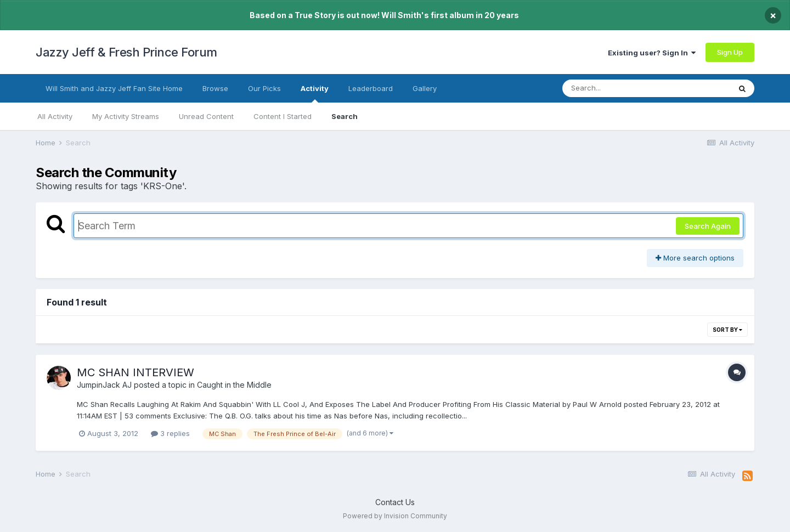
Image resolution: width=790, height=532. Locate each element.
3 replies (170, 433)
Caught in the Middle (234, 385)
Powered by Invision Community (395, 516)
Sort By (727, 330)
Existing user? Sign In (652, 53)
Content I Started (283, 116)
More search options (695, 258)
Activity (315, 93)
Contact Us (395, 502)
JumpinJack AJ (104, 385)
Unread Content (206, 116)
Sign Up (730, 52)
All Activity (55, 116)
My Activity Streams (126, 116)
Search (345, 116)
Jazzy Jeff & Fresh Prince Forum (126, 52)
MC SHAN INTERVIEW (136, 372)
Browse (215, 88)
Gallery (425, 88)
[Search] (616, 88)
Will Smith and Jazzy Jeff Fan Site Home (114, 88)
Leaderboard (371, 88)
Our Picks (264, 88)
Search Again (708, 226)
